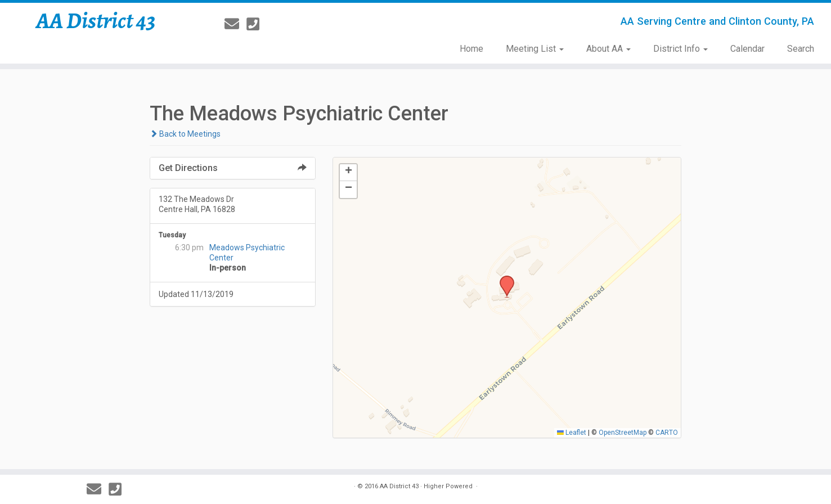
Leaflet (572, 433)
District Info (680, 49)
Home (471, 49)
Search (801, 49)
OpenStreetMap (623, 433)
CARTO (667, 433)
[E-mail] (235, 24)
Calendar (747, 49)
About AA (608, 49)
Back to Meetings (185, 134)
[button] (503, 279)
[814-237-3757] (257, 24)
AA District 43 (96, 21)
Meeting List (535, 49)
